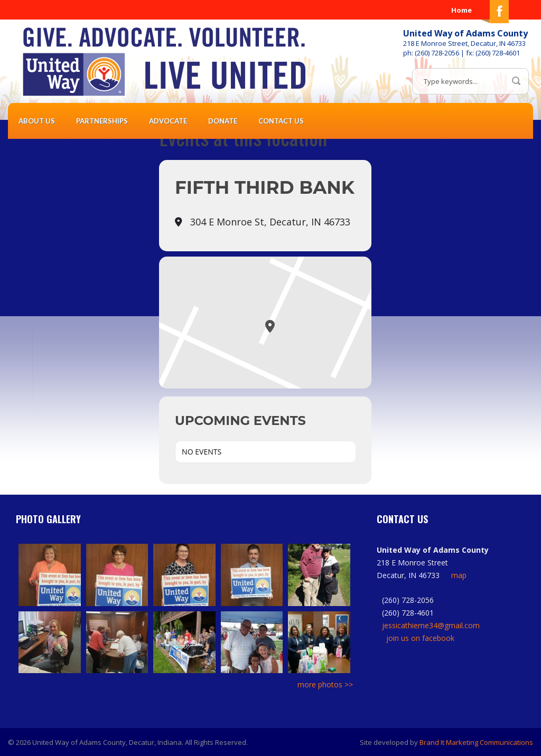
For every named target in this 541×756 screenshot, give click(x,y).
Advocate (168, 121)
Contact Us (281, 121)
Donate (223, 121)
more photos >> (325, 684)
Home (461, 10)
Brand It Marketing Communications (476, 742)
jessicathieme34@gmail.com (431, 625)
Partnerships (102, 121)
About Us (37, 121)
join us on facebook (420, 638)
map (459, 575)
